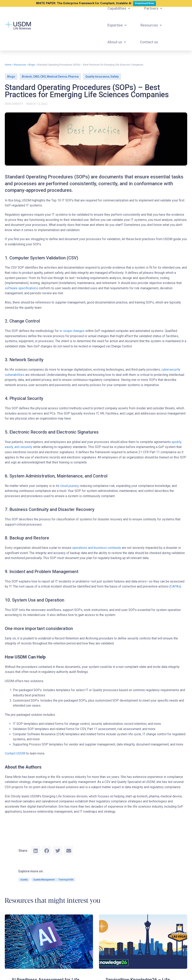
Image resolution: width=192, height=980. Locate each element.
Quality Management (44, 880)
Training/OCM (66, 880)
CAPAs (175, 586)
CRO (43, 77)
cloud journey (69, 486)
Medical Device (57, 77)
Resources (20, 65)
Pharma (73, 77)
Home (8, 65)
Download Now (145, 3)
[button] (119, 8)
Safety (115, 77)
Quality (24, 880)
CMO (36, 77)
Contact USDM (15, 753)
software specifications (21, 288)
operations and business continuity (97, 548)
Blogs (32, 65)
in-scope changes (72, 331)
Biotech (27, 77)
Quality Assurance (97, 77)
